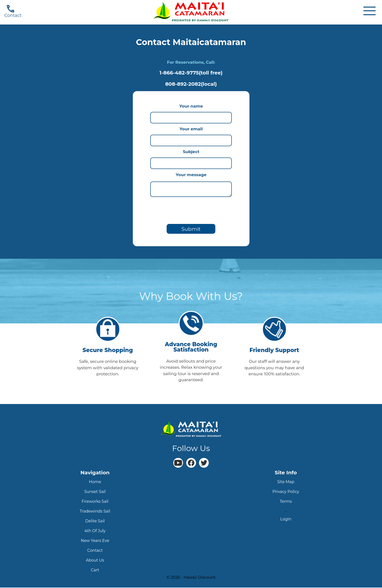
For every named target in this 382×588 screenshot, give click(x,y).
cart (95, 570)
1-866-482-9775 (191, 73)
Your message (191, 175)
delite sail (95, 521)
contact (95, 551)
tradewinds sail (95, 512)
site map (286, 482)
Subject (191, 152)
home (95, 482)
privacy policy (286, 492)
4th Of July (95, 531)
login (286, 520)
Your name (191, 106)
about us (95, 561)
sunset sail (95, 492)
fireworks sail (95, 502)
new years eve (95, 541)
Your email (191, 129)
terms (286, 502)
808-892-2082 (191, 84)
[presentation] (191, 209)
